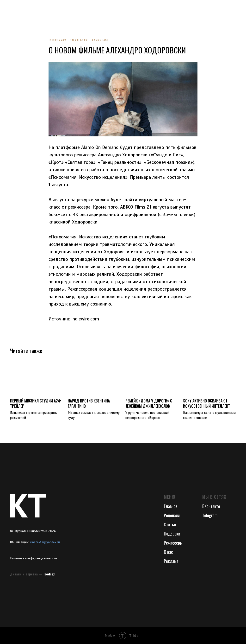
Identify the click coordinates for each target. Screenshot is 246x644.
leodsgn (49, 574)
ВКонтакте (211, 506)
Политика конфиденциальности (34, 558)
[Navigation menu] (8, 7)
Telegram (210, 515)
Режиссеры (173, 543)
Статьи (170, 524)
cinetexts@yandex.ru (45, 542)
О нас (168, 552)
